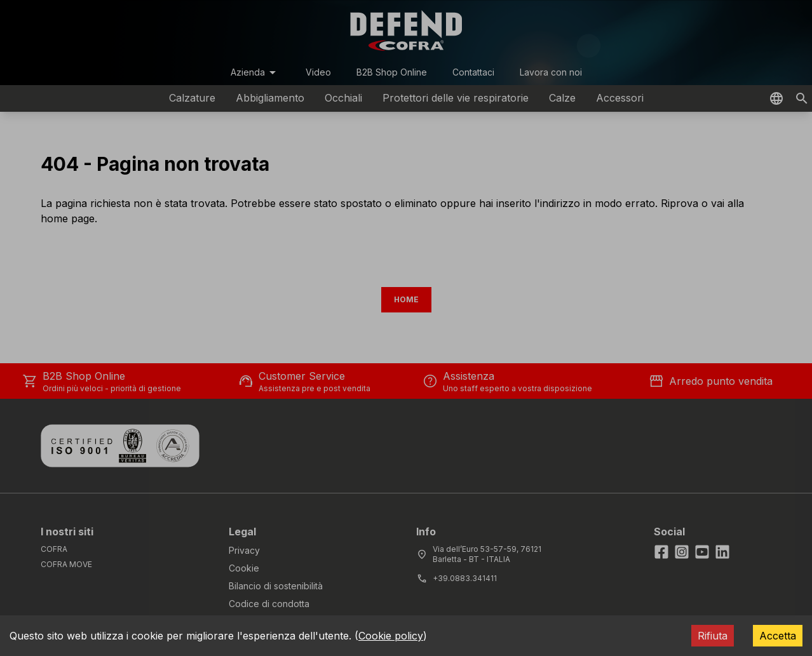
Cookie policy (391, 636)
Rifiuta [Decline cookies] (713, 636)
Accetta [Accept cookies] (778, 636)
